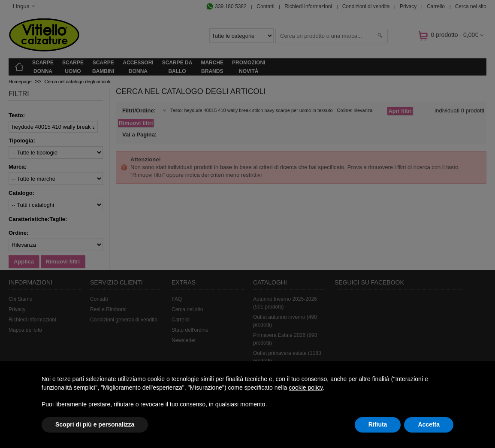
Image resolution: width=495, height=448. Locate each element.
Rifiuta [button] (378, 424)
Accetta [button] (429, 424)
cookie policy (306, 387)
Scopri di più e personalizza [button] (95, 424)
